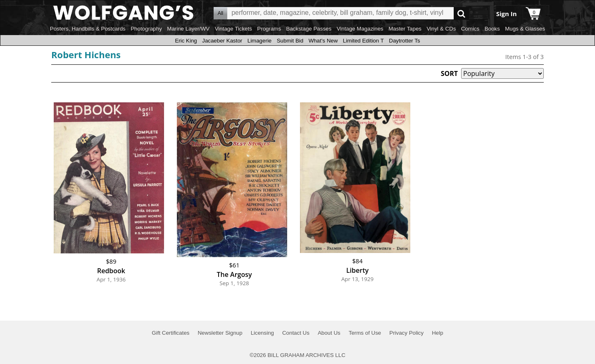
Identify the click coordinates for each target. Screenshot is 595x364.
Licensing (262, 333)
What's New (323, 41)
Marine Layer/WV (188, 29)
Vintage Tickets (233, 29)
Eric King (186, 41)
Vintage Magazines (360, 29)
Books (492, 29)
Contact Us (296, 333)
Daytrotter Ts (404, 41)
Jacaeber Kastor (222, 41)
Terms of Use (365, 333)
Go (461, 13)
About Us (329, 333)
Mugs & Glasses (525, 29)
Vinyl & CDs (441, 29)
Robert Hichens (86, 54)
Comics (470, 29)
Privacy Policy (406, 333)
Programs (269, 29)
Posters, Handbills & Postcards (88, 29)
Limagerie (260, 41)
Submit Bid (290, 41)
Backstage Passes (309, 29)
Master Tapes (405, 29)
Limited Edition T (363, 41)
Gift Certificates (170, 333)
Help (437, 333)
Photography (146, 29)
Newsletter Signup (220, 333)
